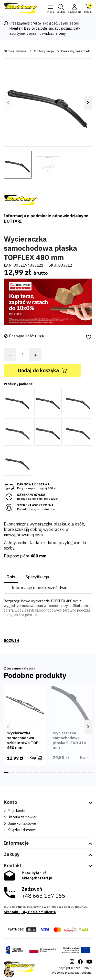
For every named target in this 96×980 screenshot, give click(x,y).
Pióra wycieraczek (76, 51)
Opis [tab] (11, 577)
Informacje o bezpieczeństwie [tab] (39, 588)
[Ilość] (23, 355)
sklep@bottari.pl (37, 878)
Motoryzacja (44, 51)
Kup (36, 758)
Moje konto (15, 811)
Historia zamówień (21, 817)
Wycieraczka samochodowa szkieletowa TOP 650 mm (23, 740)
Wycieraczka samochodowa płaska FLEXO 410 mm (69, 740)
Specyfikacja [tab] (37, 577)
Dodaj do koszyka (42, 370)
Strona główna (15, 51)
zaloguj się (44, 28)
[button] (61, 8)
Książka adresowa (20, 830)
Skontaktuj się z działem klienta (30, 912)
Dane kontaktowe (20, 823)
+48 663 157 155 (44, 896)
